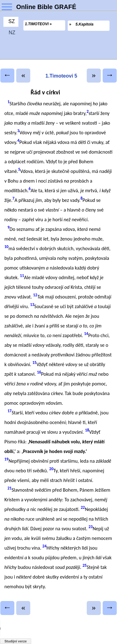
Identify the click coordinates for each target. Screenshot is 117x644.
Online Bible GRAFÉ (46, 7)
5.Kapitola (84, 24)
